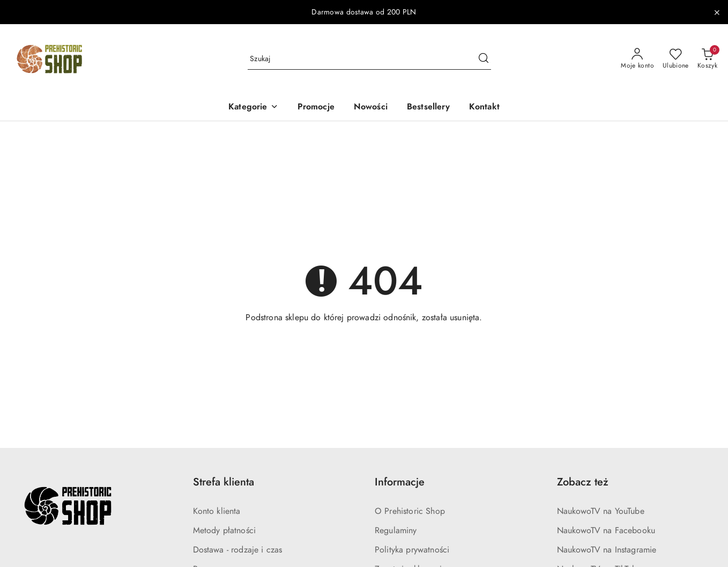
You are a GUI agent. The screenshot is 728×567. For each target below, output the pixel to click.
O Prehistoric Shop (410, 511)
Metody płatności (225, 531)
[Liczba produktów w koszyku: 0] (707, 59)
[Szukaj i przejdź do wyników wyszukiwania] (484, 59)
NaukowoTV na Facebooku (606, 531)
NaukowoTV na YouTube (601, 511)
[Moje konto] (637, 59)
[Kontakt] (484, 108)
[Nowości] (371, 108)
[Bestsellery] (428, 108)
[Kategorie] (253, 108)
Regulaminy (396, 531)
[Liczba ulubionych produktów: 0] (676, 59)
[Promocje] (316, 108)
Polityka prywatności (412, 550)
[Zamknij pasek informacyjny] (717, 12)
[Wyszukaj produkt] (369, 59)
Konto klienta (217, 511)
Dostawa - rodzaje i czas (238, 550)
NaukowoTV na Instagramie (607, 550)
